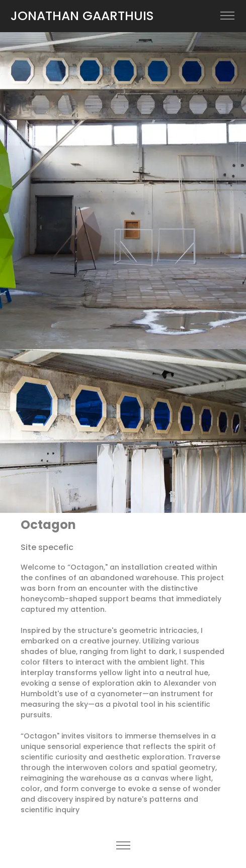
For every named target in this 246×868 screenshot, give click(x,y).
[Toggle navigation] (227, 16)
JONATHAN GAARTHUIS (82, 16)
